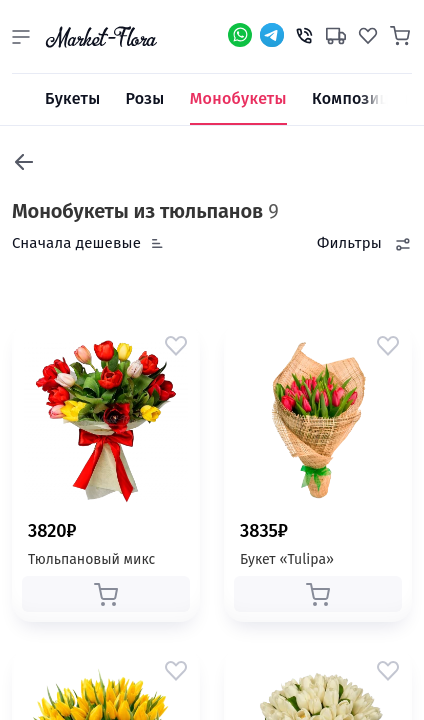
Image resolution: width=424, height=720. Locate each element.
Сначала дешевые (76, 243)
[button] (21, 37)
